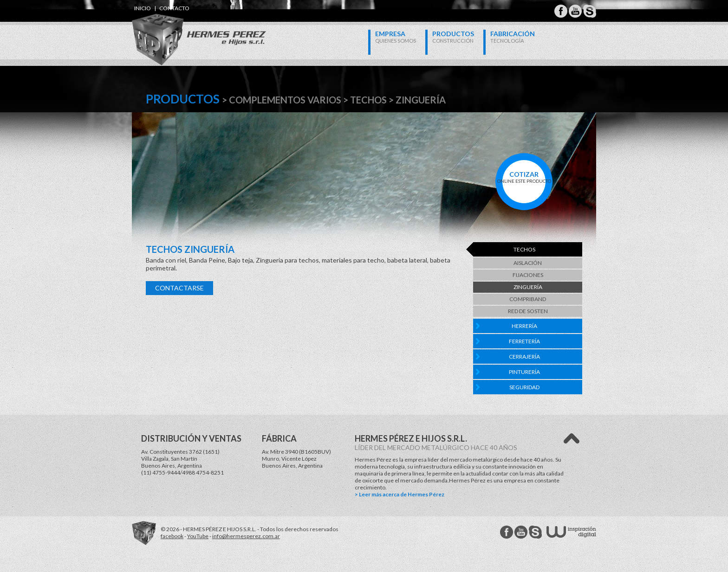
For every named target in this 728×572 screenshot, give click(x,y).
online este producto (524, 177)
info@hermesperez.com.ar (246, 536)
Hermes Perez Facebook (561, 11)
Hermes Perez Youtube (575, 11)
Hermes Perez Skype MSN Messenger (590, 11)
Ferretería (524, 341)
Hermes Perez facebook (507, 532)
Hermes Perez (183, 30)
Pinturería (524, 372)
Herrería (524, 326)
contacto (174, 8)
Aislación (528, 263)
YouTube (198, 536)
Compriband (528, 299)
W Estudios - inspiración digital (571, 532)
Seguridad (524, 387)
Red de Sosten (528, 311)
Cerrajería (524, 357)
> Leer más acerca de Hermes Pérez (400, 494)
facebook (172, 536)
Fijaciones (528, 275)
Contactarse (179, 288)
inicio (143, 8)
